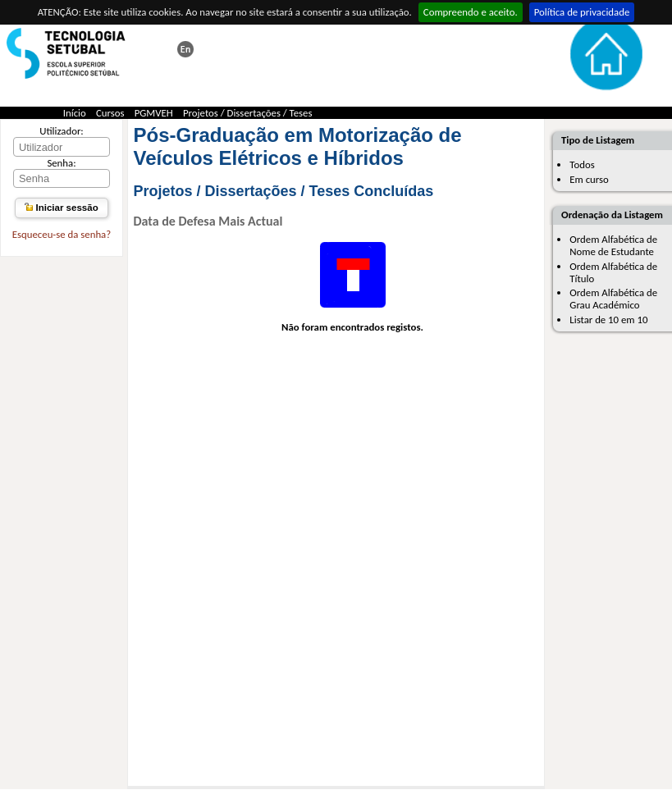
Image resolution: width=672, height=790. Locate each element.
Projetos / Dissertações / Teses (248, 113)
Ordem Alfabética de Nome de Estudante (613, 245)
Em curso (589, 179)
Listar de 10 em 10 (608, 320)
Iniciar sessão (61, 208)
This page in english (185, 49)
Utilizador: (62, 131)
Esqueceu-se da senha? (62, 234)
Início (75, 113)
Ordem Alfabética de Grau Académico (613, 299)
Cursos (110, 113)
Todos (582, 164)
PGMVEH (154, 113)
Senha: (61, 163)
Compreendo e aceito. (471, 12)
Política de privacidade (582, 12)
